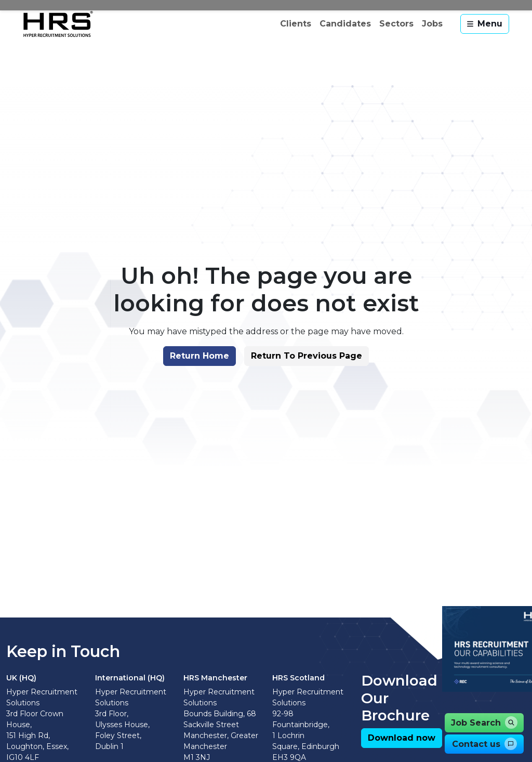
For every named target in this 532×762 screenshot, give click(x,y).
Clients (296, 24)
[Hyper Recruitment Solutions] (58, 24)
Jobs (432, 24)
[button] (197, 367)
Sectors (396, 24)
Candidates (345, 24)
